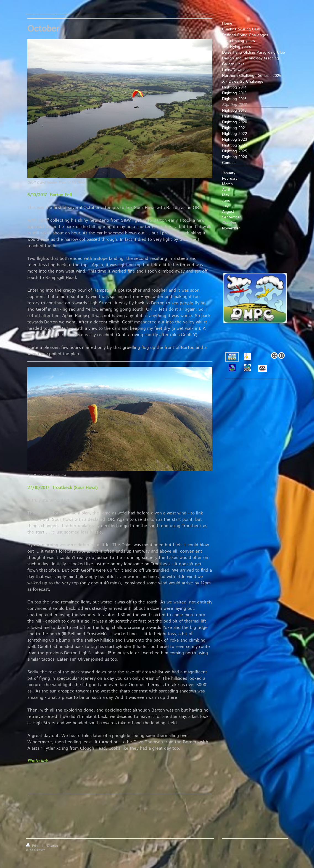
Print (33, 846)
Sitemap (52, 846)
